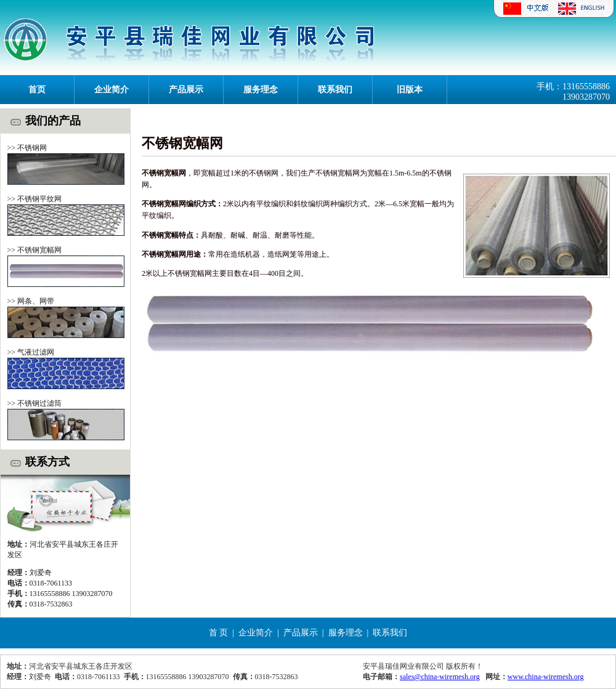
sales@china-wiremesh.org (440, 677)
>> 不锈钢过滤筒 (35, 403)
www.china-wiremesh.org (546, 677)
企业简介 (111, 90)
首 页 (219, 633)
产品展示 (186, 90)
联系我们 (335, 90)
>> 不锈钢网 (27, 148)
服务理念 (261, 90)
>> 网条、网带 (31, 301)
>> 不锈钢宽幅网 (35, 250)
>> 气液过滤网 (31, 352)
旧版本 (410, 90)
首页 (37, 90)
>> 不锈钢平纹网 (35, 199)
